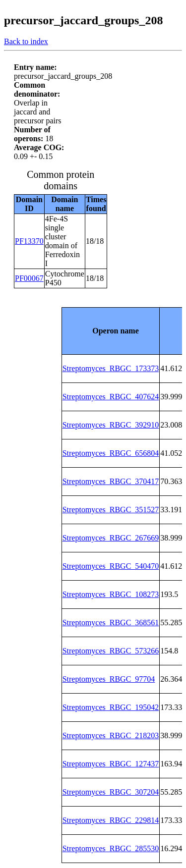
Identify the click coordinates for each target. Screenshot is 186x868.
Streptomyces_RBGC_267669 (111, 538)
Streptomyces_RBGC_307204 (111, 792)
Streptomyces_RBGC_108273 (111, 594)
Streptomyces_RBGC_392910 (111, 425)
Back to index (26, 41)
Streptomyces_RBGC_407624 (111, 397)
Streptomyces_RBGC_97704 (109, 679)
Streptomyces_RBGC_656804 (111, 453)
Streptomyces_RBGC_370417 (111, 481)
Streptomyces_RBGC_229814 (111, 820)
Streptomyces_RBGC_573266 (111, 651)
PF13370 (29, 241)
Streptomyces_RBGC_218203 (111, 735)
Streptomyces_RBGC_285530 (111, 848)
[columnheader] (111, 331)
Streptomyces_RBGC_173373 (111, 368)
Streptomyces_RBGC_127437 (111, 764)
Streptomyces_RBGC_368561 (111, 623)
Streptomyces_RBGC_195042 (111, 707)
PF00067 (29, 278)
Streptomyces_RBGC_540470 (111, 566)
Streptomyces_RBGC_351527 (111, 510)
